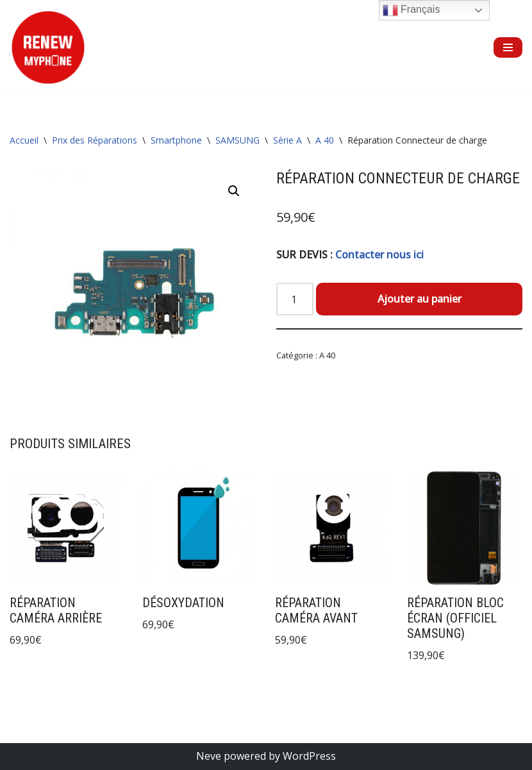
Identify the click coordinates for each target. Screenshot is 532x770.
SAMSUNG (237, 140)
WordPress (309, 756)
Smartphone (176, 140)
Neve (209, 756)
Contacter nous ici (379, 255)
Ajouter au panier (420, 299)
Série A (287, 140)
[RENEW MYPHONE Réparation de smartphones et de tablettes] (48, 47)
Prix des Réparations (95, 140)
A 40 (325, 140)
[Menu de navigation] (508, 47)
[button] (234, 191)
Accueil (24, 140)
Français (411, 10)
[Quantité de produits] (295, 299)
